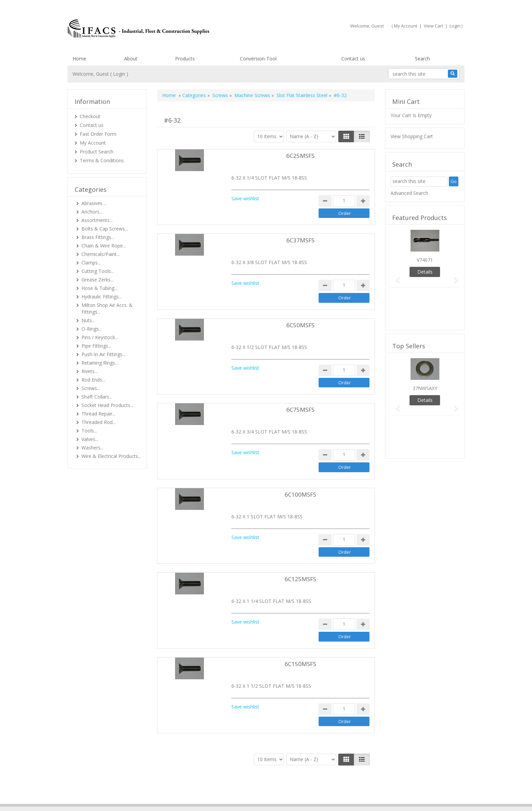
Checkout (90, 116)
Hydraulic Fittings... (102, 297)
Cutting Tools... (98, 271)
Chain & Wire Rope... (104, 246)
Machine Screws (252, 95)
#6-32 (340, 95)
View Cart (433, 26)
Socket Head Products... (107, 405)
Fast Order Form (98, 134)
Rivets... (90, 371)
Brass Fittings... (98, 237)
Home (79, 59)
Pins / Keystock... (100, 337)
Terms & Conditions (102, 160)
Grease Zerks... (98, 280)
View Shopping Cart (412, 136)
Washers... (92, 448)
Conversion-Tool (258, 59)
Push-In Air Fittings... (103, 354)
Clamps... (91, 263)
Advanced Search (409, 193)
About (131, 59)
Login (455, 26)
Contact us (353, 59)
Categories (194, 95)
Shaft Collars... (97, 397)
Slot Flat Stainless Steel (303, 95)
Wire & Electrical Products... (111, 456)
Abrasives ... (94, 203)
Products (185, 59)
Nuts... (88, 320)
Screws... (91, 388)
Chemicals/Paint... (101, 254)
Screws (220, 95)
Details (425, 272)
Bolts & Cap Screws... (105, 229)
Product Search (97, 152)
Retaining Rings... (100, 363)
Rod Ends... (93, 380)
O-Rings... (92, 329)
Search (422, 59)
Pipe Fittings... (96, 346)
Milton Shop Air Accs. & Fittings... (107, 308)
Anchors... (92, 212)
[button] (396, 277)
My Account (406, 26)
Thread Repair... (98, 414)
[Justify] (362, 136)
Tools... (89, 431)
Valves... (90, 439)
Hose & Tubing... (99, 288)
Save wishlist (245, 198)
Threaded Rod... (99, 422)
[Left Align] (346, 136)
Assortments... (97, 220)
